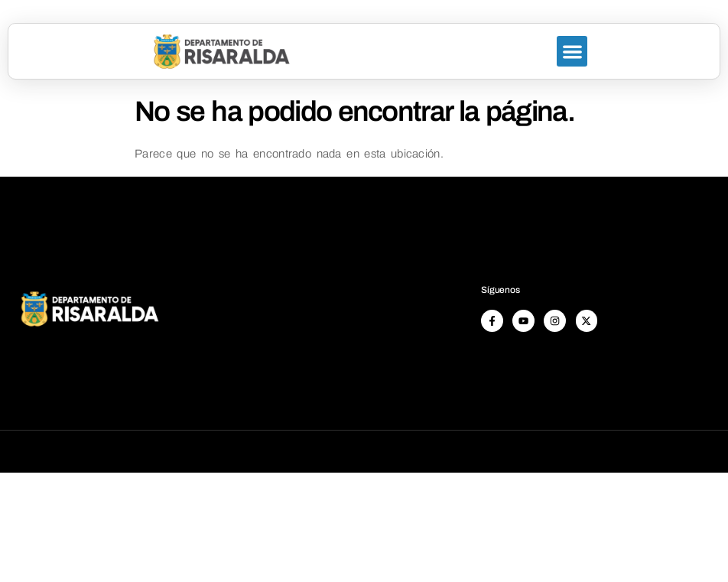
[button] (572, 52)
